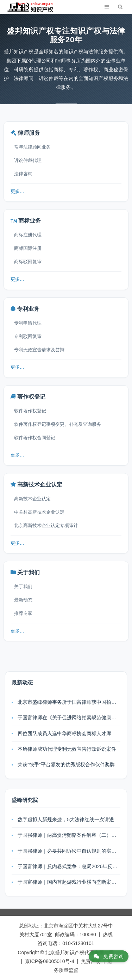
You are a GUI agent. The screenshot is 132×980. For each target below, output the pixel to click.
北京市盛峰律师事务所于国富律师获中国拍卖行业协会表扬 (69, 702)
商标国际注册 (28, 248)
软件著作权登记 (30, 411)
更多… (17, 192)
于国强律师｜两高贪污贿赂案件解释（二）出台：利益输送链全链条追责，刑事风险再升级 (69, 835)
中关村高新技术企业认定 (39, 512)
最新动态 (23, 600)
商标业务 (30, 221)
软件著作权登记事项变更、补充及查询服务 (58, 424)
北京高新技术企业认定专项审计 (46, 525)
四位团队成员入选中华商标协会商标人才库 (64, 733)
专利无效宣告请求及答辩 (39, 350)
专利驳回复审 (28, 336)
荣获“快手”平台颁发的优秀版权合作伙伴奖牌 (66, 764)
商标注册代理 (28, 235)
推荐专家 (23, 613)
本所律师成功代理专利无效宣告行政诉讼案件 (67, 749)
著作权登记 (31, 397)
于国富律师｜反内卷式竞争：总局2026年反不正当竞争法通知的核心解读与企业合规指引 (69, 866)
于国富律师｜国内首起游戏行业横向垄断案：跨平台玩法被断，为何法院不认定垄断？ (69, 882)
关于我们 (29, 572)
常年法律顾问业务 (32, 147)
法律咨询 (23, 174)
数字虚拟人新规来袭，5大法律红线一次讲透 (66, 819)
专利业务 (28, 309)
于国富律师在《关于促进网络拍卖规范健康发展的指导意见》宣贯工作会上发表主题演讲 (69, 718)
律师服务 (29, 133)
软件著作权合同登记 (35, 438)
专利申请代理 (28, 323)
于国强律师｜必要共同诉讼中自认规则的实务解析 (69, 851)
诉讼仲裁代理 (28, 160)
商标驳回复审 (28, 262)
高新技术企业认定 (40, 485)
